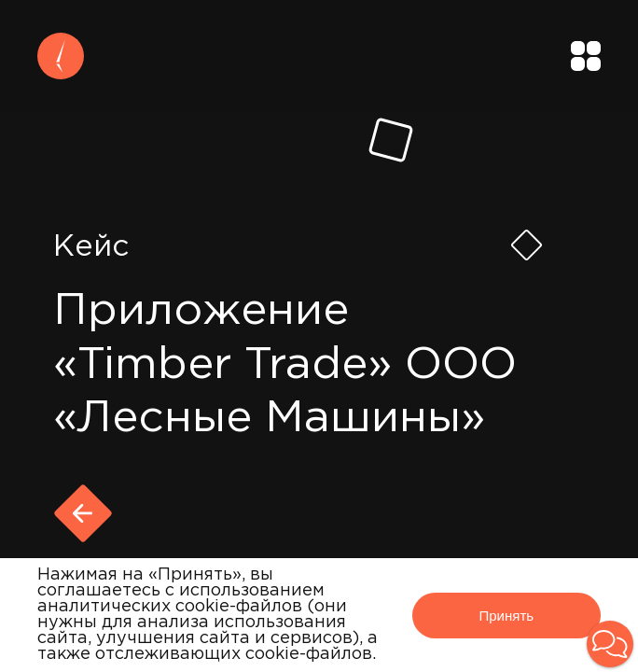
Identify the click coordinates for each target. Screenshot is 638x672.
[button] (610, 644)
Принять (506, 616)
